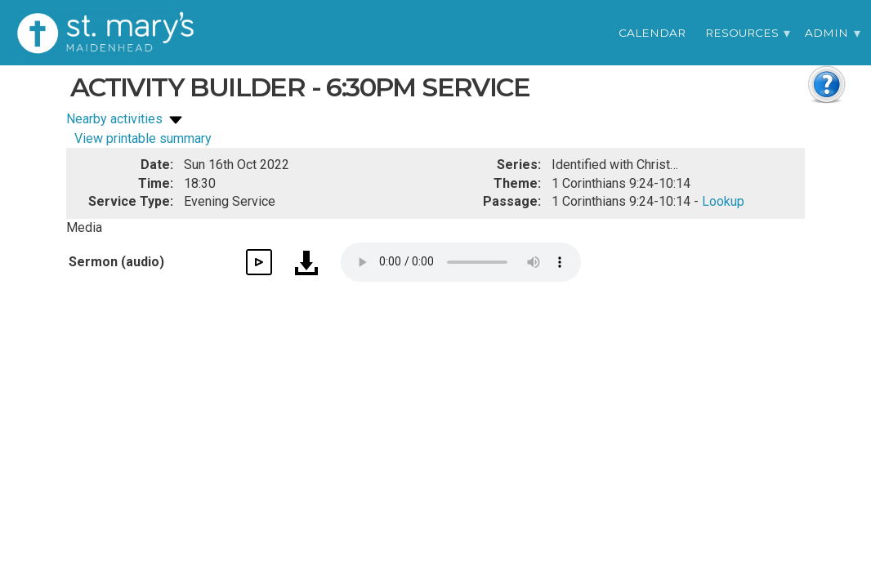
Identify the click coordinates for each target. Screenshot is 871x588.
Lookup (723, 201)
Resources (742, 33)
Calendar (652, 33)
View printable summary (143, 138)
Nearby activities (126, 119)
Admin (826, 33)
